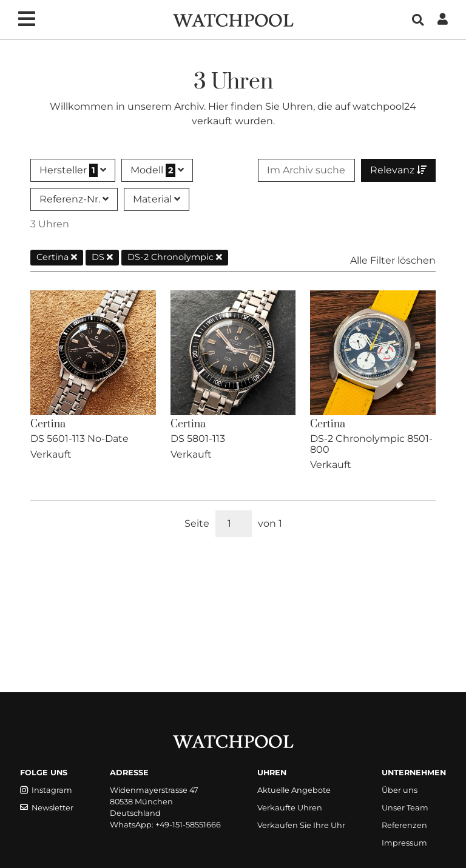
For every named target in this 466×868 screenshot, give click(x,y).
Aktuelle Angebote (294, 790)
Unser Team (405, 808)
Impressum (404, 843)
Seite (197, 523)
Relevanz (398, 170)
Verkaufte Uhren (290, 808)
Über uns (400, 790)
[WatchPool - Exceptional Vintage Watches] (233, 19)
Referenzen (404, 825)
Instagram (46, 790)
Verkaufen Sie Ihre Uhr (301, 825)
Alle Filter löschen (393, 260)
